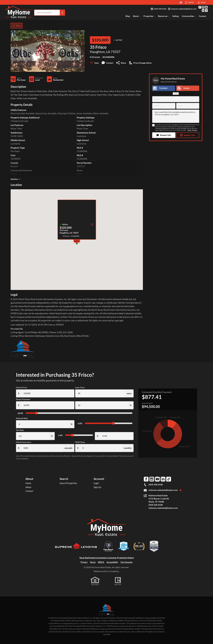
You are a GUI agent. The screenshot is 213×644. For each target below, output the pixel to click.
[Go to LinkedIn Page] (203, 11)
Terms (189, 130)
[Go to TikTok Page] (206, 11)
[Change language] (181, 2)
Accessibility (112, 562)
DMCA (101, 562)
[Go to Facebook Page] (200, 7)
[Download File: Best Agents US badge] (154, 551)
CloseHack (114, 571)
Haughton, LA (100, 52)
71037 (116, 52)
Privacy (195, 130)
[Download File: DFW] (124, 551)
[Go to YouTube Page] (206, 7)
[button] (62, 13)
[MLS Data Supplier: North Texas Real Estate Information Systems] (106, 610)
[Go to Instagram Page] (203, 7)
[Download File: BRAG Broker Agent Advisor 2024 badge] (139, 551)
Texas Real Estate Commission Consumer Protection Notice (106, 558)
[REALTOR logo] (118, 581)
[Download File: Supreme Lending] (76, 551)
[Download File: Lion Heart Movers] (108, 551)
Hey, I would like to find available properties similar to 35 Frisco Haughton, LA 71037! (176, 116)
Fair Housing (126, 562)
